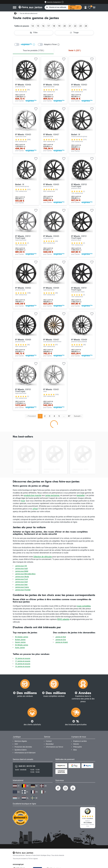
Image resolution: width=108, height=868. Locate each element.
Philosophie (77, 747)
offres (35, 509)
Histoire (76, 744)
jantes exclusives (52, 495)
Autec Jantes (20, 648)
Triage (74, 33)
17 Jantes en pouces (23, 661)
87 (69, 416)
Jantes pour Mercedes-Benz (25, 574)
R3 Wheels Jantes (22, 645)
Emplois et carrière (80, 741)
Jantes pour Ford (21, 579)
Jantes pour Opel (21, 582)
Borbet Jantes (20, 640)
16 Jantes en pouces (23, 667)
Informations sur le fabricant (25, 753)
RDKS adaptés (63, 619)
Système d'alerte (21, 750)
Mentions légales (21, 741)
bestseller (81, 495)
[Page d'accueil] (15, 13)
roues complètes (84, 606)
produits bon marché (33, 495)
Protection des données (23, 747)
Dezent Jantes (20, 642)
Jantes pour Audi (21, 569)
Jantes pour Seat (21, 585)
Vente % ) (75, 50)
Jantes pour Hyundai (23, 590)
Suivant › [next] (78, 416)
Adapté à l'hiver (52, 44)
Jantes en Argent (62, 642)
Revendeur (50, 744)
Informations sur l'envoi (54, 747)
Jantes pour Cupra (22, 587)
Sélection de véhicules (43, 557)
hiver (23, 501)
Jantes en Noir (61, 637)
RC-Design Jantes (22, 637)
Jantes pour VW (21, 566)
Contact (49, 741)
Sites (75, 750)
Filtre (34, 33)
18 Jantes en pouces (23, 658)
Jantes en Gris (61, 640)
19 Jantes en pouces (23, 664)
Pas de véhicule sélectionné (29, 13)
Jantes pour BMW (22, 571)
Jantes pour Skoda (22, 577)
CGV (16, 744)
